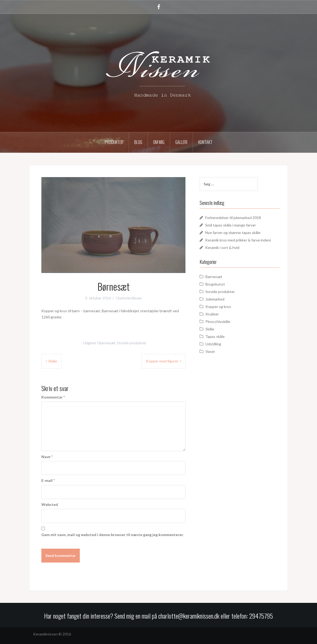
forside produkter (132, 343)
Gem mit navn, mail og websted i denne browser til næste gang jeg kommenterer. (112, 535)
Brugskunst (215, 284)
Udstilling (213, 344)
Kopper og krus (218, 307)
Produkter (114, 142)
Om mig (159, 142)
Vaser (210, 351)
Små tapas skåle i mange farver (231, 225)
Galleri (181, 142)
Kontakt (205, 142)
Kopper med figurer (162, 361)
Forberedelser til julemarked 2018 (233, 218)
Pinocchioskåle (218, 321)
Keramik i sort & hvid (222, 247)
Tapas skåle (215, 336)
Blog (138, 142)
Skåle (53, 361)
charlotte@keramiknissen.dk (189, 616)
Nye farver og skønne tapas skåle (233, 233)
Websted (50, 504)
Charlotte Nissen (129, 298)
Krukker (212, 314)
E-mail (48, 480)
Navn (47, 457)
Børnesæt (107, 343)
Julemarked (215, 299)
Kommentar (53, 397)
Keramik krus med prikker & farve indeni (238, 240)
